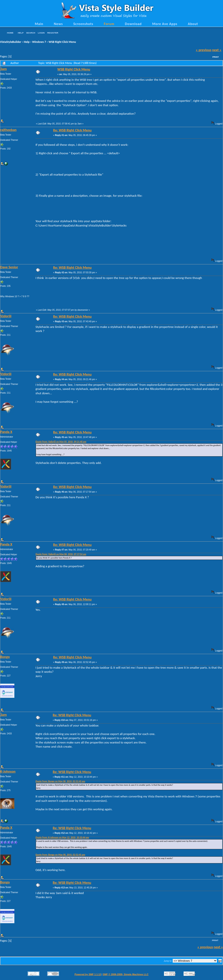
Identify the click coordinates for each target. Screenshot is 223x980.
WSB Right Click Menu (62, 42)
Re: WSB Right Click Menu (72, 130)
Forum (109, 24)
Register (53, 33)
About (193, 24)
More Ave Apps (165, 24)
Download (133, 24)
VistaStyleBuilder (11, 42)
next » (217, 50)
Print (216, 57)
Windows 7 (39, 42)
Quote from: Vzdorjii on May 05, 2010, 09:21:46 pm (61, 442)
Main (39, 24)
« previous (204, 50)
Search (31, 33)
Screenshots (83, 24)
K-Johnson (8, 771)
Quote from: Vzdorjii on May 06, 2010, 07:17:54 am (61, 554)
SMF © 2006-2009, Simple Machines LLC (126, 974)
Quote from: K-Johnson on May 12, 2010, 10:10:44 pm (62, 838)
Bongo (5, 657)
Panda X (6, 432)
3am (3, 69)
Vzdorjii (6, 316)
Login (41, 33)
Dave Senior (9, 267)
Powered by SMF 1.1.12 (88, 974)
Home (10, 33)
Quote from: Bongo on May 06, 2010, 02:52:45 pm (60, 781)
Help (21, 33)
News (58, 24)
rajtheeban (8, 130)
